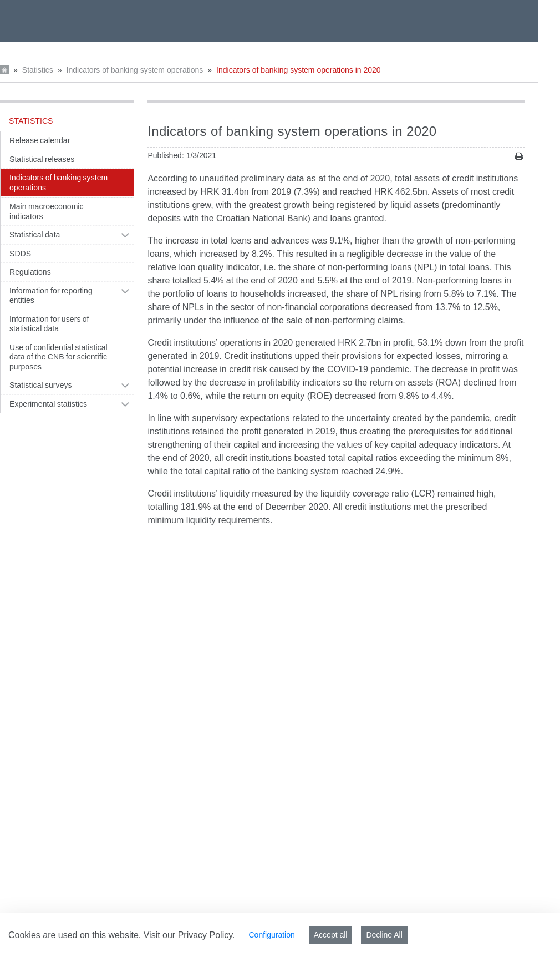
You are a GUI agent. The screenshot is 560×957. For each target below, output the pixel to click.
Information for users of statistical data (49, 324)
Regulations (30, 272)
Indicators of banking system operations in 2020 (299, 70)
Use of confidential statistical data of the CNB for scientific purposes (58, 357)
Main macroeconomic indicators (47, 211)
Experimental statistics (48, 404)
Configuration (271, 935)
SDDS (20, 254)
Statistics (38, 70)
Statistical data (35, 235)
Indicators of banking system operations (135, 70)
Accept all (331, 935)
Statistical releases (42, 159)
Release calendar (40, 140)
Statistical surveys (41, 385)
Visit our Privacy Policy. (189, 935)
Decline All (384, 935)
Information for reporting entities (51, 296)
